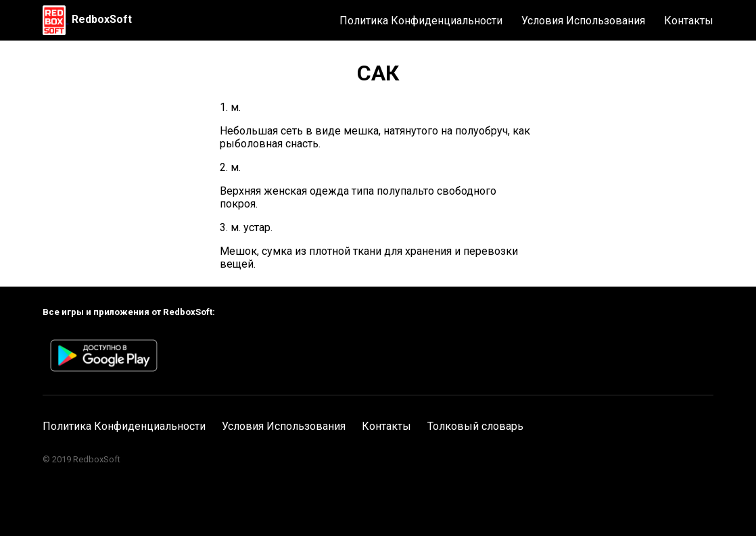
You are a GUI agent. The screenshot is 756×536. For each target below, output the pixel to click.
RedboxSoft (102, 19)
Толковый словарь (475, 426)
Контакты (689, 21)
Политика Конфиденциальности (421, 21)
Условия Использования (583, 21)
